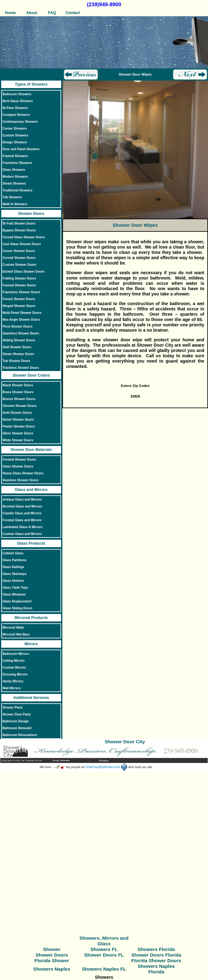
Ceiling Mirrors (14, 661)
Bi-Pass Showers (15, 108)
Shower (52, 949)
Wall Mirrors (12, 688)
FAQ (52, 13)
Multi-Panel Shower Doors (22, 313)
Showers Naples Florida (156, 969)
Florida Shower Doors (156, 960)
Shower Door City (125, 742)
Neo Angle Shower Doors (21, 320)
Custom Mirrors (14, 668)
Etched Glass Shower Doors (24, 272)
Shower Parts (12, 708)
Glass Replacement (17, 601)
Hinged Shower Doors (19, 306)
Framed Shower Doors (19, 285)
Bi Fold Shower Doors (19, 223)
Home (10, 13)
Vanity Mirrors (13, 681)
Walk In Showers (15, 204)
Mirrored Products (31, 618)
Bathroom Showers (17, 94)
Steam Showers (14, 183)
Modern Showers (15, 177)
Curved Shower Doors (19, 258)
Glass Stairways (15, 574)
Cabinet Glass (13, 553)
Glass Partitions (15, 560)
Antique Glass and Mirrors (22, 500)
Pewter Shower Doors (19, 426)
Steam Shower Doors (18, 354)
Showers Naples (52, 969)
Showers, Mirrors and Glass (104, 941)
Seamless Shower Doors (21, 333)
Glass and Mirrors (31, 490)
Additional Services (31, 698)
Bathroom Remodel (17, 728)
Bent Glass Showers (18, 101)
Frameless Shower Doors (21, 292)
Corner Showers (15, 129)
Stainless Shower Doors (20, 480)
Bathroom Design (16, 721)
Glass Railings (13, 567)
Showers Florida (156, 949)
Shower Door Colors (31, 375)
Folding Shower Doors (19, 278)
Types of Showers (31, 84)
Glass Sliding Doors (17, 608)
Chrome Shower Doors (19, 406)
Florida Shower (52, 960)
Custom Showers (15, 135)
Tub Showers (12, 197)
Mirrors (31, 644)
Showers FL (104, 949)
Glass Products (31, 543)
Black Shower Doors (18, 385)
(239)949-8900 (104, 5)
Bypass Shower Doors (19, 230)
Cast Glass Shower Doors (22, 244)
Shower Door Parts (17, 714)
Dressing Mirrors (15, 674)
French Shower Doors (19, 299)
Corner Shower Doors (19, 251)
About (31, 13)
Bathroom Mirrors (16, 654)
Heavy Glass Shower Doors (23, 473)
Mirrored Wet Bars (16, 634)
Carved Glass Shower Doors (24, 237)
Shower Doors (31, 214)
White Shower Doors (18, 440)
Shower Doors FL (104, 955)
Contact (73, 13)
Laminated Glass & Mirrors (22, 527)
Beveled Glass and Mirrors (22, 506)
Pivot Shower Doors (17, 327)
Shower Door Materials (31, 450)
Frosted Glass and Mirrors (22, 520)
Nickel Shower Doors (18, 420)
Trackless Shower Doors (21, 368)
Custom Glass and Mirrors (22, 534)
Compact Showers (16, 115)
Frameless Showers (17, 163)
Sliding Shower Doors (19, 340)
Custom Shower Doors (19, 265)
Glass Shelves (13, 581)
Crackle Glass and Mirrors (22, 513)
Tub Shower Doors (16, 361)
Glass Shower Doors (18, 466)
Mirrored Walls (13, 628)
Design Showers (15, 142)
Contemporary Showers (20, 122)
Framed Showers (15, 156)
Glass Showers (14, 170)
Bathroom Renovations (20, 735)
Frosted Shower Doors (19, 460)
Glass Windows (14, 594)
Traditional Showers (17, 190)
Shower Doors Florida (156, 955)
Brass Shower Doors (18, 392)
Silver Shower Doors (18, 433)
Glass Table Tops (15, 588)
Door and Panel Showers (21, 149)
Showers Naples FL (104, 969)
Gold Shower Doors (17, 413)
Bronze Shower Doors (19, 399)
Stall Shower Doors (17, 347)
